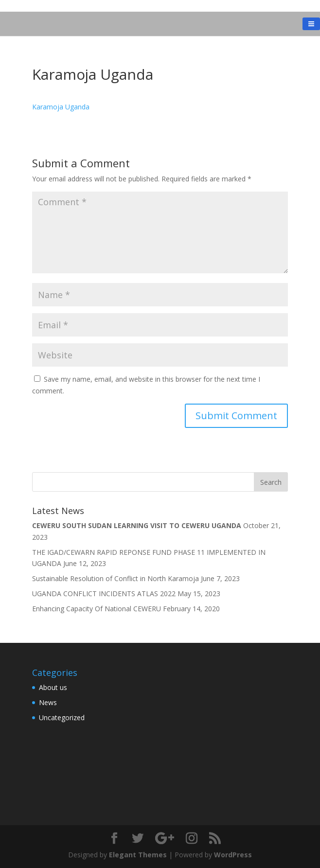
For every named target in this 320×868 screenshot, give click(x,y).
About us (53, 687)
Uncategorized (62, 717)
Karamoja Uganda (61, 107)
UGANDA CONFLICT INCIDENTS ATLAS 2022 (104, 593)
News (48, 702)
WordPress (233, 855)
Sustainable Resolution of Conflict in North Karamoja (116, 578)
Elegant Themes (138, 855)
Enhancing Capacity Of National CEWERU (97, 609)
